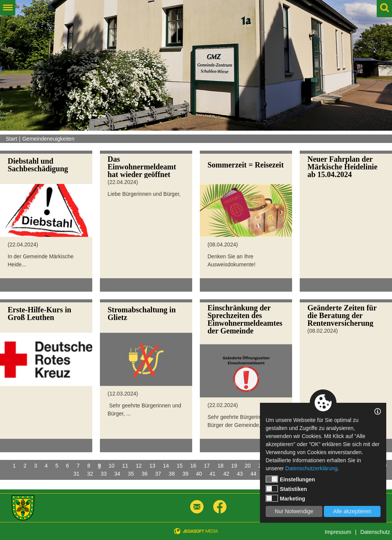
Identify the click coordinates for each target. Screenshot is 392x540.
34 (118, 474)
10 (112, 466)
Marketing (285, 498)
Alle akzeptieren (352, 511)
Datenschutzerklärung (311, 468)
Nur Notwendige (294, 511)
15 (180, 466)
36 (145, 474)
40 (199, 474)
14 (166, 466)
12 (139, 466)
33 (104, 474)
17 (207, 466)
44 (253, 474)
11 (125, 466)
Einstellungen (290, 479)
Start (11, 139)
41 (213, 474)
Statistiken (286, 489)
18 (220, 466)
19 (234, 466)
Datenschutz (375, 532)
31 (77, 474)
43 (240, 474)
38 (172, 474)
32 (90, 474)
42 (226, 474)
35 (131, 474)
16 (193, 466)
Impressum (338, 532)
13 (152, 466)
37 (158, 474)
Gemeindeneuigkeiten (48, 139)
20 (248, 466)
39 (185, 474)
